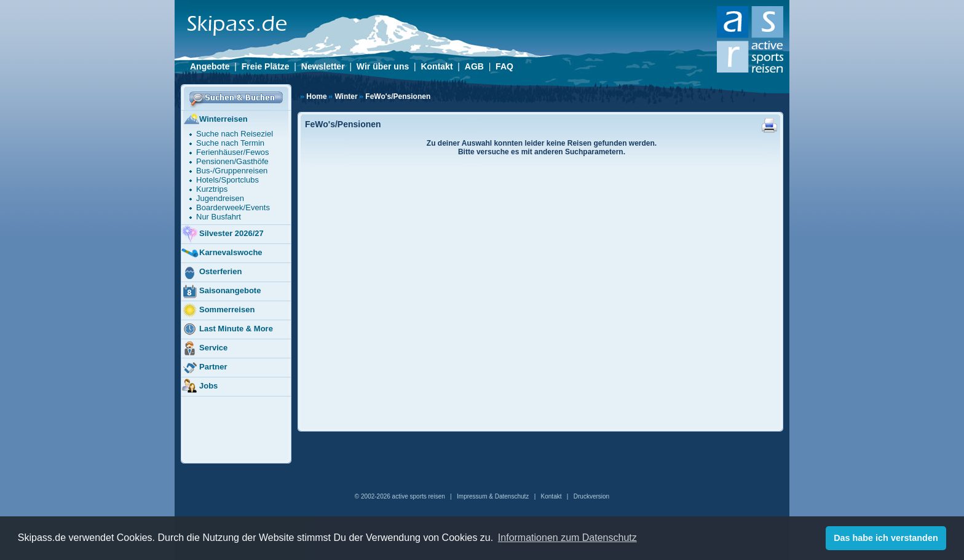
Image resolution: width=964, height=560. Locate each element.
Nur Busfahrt (219, 217)
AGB (474, 66)
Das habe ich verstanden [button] (886, 538)
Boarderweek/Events (233, 207)
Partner (204, 368)
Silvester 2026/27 (222, 234)
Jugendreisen (220, 198)
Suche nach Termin (230, 143)
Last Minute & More (227, 329)
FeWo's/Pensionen (398, 97)
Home (316, 97)
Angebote (210, 66)
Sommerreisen (218, 310)
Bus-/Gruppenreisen (232, 171)
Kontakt (437, 66)
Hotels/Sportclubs (227, 180)
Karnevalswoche (222, 253)
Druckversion (591, 496)
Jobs (199, 387)
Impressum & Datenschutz (493, 496)
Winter (346, 97)
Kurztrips (212, 189)
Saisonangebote (221, 291)
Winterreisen (214, 120)
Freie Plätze (266, 66)
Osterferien (211, 272)
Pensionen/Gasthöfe (232, 161)
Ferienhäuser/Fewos (233, 152)
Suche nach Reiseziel (235, 134)
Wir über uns (383, 66)
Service (204, 349)
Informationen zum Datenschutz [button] (567, 538)
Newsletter (323, 66)
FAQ (504, 66)
